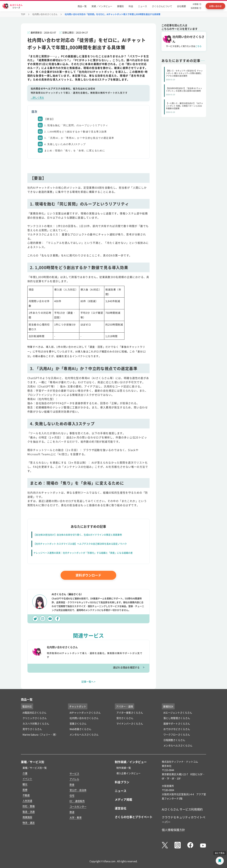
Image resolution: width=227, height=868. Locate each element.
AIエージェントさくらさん (178, 713)
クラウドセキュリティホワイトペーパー (184, 820)
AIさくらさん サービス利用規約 (182, 809)
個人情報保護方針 (173, 830)
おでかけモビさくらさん (177, 729)
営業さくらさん (78, 723)
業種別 (120, 6)
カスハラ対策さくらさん (36, 723)
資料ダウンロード (88, 575)
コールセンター (78, 806)
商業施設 (27, 817)
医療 (25, 790)
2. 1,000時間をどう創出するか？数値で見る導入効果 (76, 132)
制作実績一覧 (124, 768)
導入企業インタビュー (128, 773)
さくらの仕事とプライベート (134, 817)
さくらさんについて (162, 6)
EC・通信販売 (77, 801)
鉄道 (72, 812)
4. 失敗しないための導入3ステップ (65, 144)
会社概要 (181, 6)
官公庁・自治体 (78, 790)
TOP (23, 14)
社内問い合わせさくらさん (45, 14)
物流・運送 (29, 823)
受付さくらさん (125, 718)
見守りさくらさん (32, 729)
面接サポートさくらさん (177, 723)
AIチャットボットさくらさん (85, 713)
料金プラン (122, 782)
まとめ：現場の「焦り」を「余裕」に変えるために (75, 151)
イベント (27, 779)
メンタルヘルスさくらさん (84, 734)
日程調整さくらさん (174, 740)
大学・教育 (76, 817)
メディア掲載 (123, 799)
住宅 (72, 795)
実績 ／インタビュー (102, 6)
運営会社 (121, 808)
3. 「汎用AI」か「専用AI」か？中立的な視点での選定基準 (79, 138)
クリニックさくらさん (35, 718)
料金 (131, 6)
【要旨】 (50, 119)
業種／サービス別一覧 (35, 768)
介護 (25, 773)
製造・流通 (29, 812)
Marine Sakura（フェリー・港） (40, 734)
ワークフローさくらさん (177, 734)
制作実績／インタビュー (131, 762)
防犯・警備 (29, 806)
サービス (74, 774)
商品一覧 (82, 6)
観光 (25, 784)
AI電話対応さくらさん (34, 713)
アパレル (74, 779)
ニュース (142, 6)
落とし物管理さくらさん (177, 718)
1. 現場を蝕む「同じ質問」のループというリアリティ (76, 125)
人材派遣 (27, 801)
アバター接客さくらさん (130, 713)
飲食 (72, 784)
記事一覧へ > (88, 682)
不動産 (26, 795)
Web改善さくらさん (80, 729)
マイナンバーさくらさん (130, 723)
